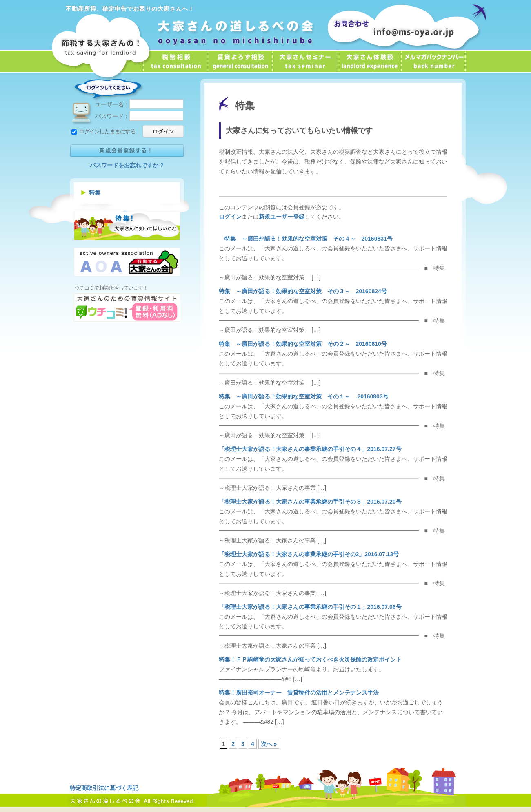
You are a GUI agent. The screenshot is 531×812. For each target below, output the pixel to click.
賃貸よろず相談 (240, 61)
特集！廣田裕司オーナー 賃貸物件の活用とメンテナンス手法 (299, 693)
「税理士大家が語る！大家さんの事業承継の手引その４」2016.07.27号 (310, 449)
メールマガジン (433, 61)
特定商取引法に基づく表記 (104, 788)
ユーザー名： (139, 104)
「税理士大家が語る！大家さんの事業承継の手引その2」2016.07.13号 (309, 554)
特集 (95, 192)
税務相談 (176, 61)
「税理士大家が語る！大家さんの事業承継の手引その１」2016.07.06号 (310, 607)
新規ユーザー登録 (282, 217)
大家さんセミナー (304, 61)
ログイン (230, 217)
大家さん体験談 (369, 61)
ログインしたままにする (103, 131)
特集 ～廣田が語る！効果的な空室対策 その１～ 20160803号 (304, 396)
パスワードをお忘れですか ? (127, 165)
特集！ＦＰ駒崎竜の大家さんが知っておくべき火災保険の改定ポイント (310, 659)
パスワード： (139, 116)
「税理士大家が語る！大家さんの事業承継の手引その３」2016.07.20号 (310, 502)
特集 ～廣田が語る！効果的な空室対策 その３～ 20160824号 (303, 291)
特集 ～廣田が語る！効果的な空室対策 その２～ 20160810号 (303, 344)
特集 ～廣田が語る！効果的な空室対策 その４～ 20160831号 (306, 239)
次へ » (269, 744)
